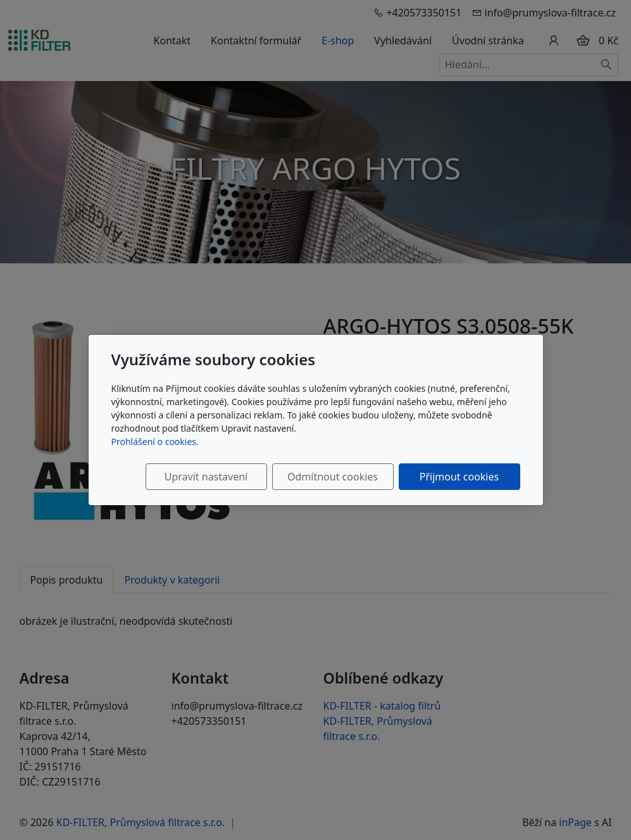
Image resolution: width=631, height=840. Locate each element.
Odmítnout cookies (333, 477)
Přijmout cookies (459, 477)
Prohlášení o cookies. (155, 442)
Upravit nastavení (206, 477)
